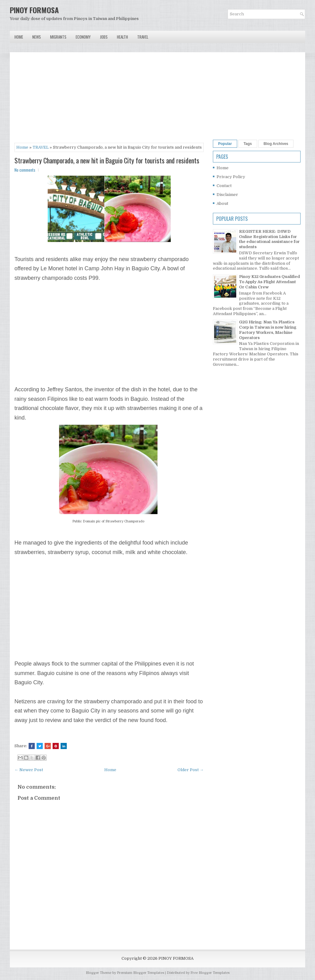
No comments (25, 170)
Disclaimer (227, 195)
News (37, 37)
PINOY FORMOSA (34, 10)
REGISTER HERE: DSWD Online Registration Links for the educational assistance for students (269, 239)
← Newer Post (29, 770)
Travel (143, 37)
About (222, 203)
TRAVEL (41, 147)
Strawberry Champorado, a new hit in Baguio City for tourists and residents (107, 160)
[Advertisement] (109, 100)
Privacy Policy (231, 177)
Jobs (104, 37)
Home (19, 37)
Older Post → (191, 770)
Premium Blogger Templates (140, 973)
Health (122, 37)
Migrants (58, 37)
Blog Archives (276, 144)
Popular (225, 144)
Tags (248, 144)
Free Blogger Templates (210, 973)
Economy (83, 37)
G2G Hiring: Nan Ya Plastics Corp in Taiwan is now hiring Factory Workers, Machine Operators (268, 330)
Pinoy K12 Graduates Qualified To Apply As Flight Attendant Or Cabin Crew (269, 282)
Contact (224, 186)
